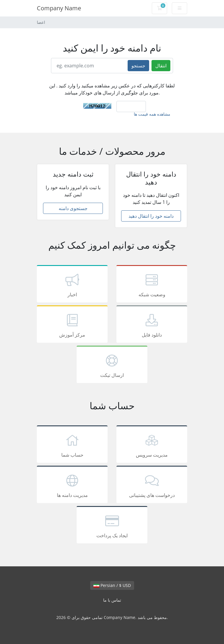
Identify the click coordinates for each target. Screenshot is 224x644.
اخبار (72, 285)
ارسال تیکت (112, 365)
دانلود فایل (152, 325)
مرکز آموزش (72, 325)
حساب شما (72, 445)
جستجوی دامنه (73, 208)
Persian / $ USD (112, 585)
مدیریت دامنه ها (72, 485)
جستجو (138, 66)
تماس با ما (112, 600)
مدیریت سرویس (152, 445)
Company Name (59, 8)
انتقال (161, 66)
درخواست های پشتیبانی (152, 485)
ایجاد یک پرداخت (112, 526)
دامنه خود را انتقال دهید (151, 216)
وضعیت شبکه (152, 285)
